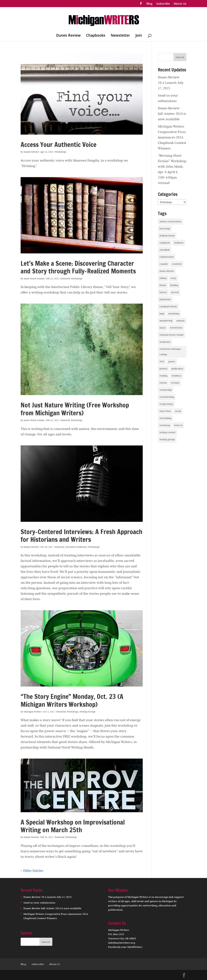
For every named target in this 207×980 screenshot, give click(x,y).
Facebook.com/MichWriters (125, 947)
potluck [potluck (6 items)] (163, 369)
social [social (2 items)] (178, 411)
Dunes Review (68, 36)
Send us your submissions (39, 902)
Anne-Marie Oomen (34, 278)
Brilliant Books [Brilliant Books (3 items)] (167, 236)
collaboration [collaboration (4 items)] (167, 257)
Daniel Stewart (31, 152)
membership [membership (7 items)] (166, 321)
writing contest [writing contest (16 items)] (167, 432)
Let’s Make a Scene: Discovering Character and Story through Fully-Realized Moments (78, 267)
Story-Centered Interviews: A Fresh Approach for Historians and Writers (81, 536)
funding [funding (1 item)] (174, 285)
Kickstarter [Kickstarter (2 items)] (165, 299)
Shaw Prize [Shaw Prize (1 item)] (165, 411)
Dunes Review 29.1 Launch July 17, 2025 (171, 83)
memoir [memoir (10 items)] (181, 321)
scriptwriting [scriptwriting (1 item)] (166, 404)
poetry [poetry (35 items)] (172, 361)
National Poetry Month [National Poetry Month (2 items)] (172, 335)
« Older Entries (32, 871)
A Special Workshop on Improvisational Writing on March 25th (73, 826)
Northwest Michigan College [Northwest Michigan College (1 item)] (170, 352)
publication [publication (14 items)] (177, 369)
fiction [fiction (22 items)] (163, 285)
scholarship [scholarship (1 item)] (166, 390)
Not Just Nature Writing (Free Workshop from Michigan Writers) (75, 409)
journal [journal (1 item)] (175, 292)
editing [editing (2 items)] (163, 278)
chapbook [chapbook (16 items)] (165, 243)
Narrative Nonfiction (76, 547)
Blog (149, 4)
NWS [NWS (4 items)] (162, 361)
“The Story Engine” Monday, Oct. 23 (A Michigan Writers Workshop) (72, 700)
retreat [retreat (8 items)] (163, 383)
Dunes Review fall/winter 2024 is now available (172, 114)
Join (139, 36)
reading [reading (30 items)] (163, 376)
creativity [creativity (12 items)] (177, 264)
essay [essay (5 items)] (173, 278)
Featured (65, 278)
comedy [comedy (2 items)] (164, 264)
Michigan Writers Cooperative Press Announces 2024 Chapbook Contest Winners (172, 137)
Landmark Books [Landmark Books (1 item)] (168, 306)
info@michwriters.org (122, 943)
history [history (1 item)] (163, 292)
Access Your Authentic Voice (59, 145)
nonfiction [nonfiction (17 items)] (165, 342)
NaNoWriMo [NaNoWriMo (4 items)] (176, 328)
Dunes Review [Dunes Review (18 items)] (167, 271)
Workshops (61, 152)
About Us (180, 4)
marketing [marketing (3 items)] (174, 314)
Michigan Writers (33, 712)
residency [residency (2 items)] (176, 376)
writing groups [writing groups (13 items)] (167, 439)
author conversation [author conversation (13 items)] (170, 221)
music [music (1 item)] (163, 328)
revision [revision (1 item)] (175, 383)
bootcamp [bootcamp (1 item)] (165, 229)
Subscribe (163, 4)
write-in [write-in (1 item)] (178, 425)
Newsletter (120, 36)
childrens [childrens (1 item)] (179, 243)
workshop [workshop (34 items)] (165, 425)
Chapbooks (96, 36)
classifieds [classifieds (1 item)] (165, 250)
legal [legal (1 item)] (162, 314)
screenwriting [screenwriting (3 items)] (167, 397)
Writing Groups (88, 712)
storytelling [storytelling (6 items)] (165, 418)
